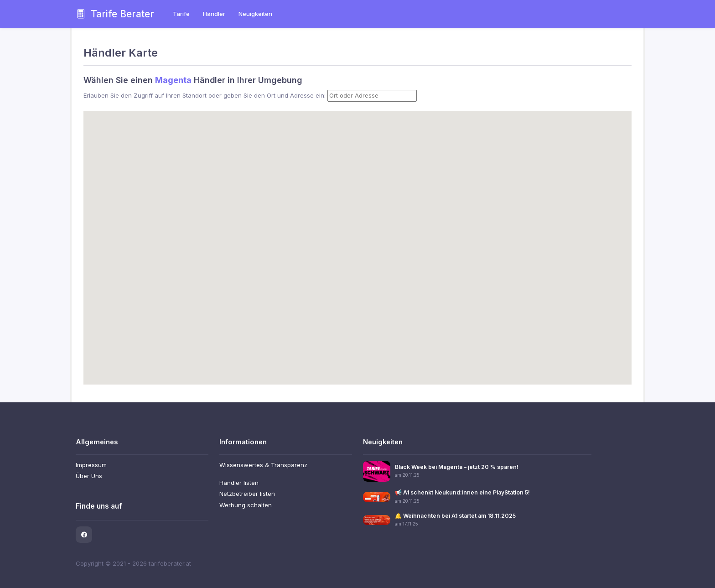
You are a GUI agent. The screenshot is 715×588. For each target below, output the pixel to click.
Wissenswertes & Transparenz (263, 465)
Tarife (181, 14)
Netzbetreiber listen (247, 494)
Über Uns (89, 476)
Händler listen (239, 483)
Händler (214, 14)
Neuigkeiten (255, 14)
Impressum (91, 465)
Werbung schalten (246, 505)
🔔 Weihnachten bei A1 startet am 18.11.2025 (455, 516)
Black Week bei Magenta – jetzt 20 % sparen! (457, 467)
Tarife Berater (115, 14)
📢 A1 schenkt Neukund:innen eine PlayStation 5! (462, 492)
